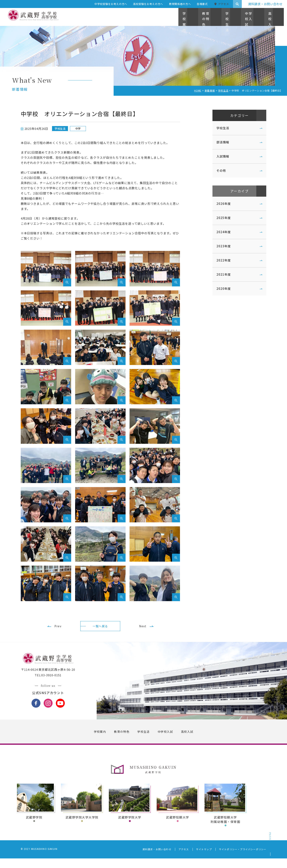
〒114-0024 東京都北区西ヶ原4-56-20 (55, 679)
